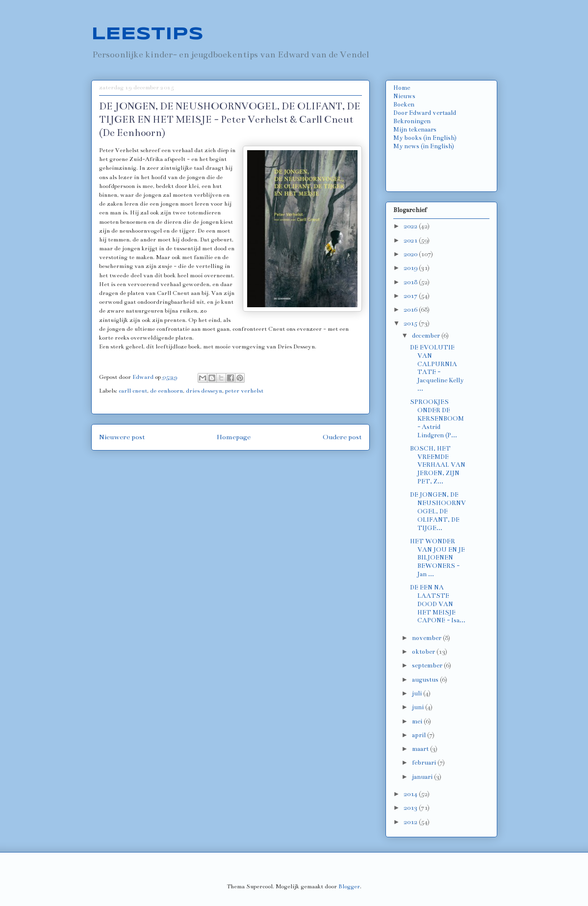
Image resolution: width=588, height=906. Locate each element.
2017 (411, 296)
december (427, 336)
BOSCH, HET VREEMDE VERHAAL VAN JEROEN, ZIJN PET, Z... (438, 465)
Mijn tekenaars (415, 130)
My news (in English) (424, 146)
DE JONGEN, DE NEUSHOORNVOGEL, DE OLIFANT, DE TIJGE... (438, 511)
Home (402, 88)
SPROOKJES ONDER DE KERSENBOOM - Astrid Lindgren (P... (437, 418)
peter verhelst (244, 391)
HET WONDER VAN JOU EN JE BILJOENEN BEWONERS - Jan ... (437, 558)
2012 (411, 822)
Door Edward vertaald (425, 113)
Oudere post (342, 437)
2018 (411, 282)
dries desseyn (204, 391)
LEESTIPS (147, 34)
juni (419, 707)
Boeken (404, 105)
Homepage (234, 437)
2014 (411, 794)
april (420, 735)
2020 (411, 254)
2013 (411, 808)
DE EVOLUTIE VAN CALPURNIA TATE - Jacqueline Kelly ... (437, 368)
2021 (411, 240)
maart (421, 749)
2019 (411, 268)
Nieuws (404, 96)
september (428, 666)
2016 (411, 310)
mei (418, 721)
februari (425, 763)
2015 (411, 323)
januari (423, 777)
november (427, 638)
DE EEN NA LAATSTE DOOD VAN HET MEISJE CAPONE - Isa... (438, 604)
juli (418, 693)
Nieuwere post (122, 437)
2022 (411, 226)
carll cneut (133, 391)
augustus (426, 680)
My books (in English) (425, 138)
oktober (424, 652)
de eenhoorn (166, 391)
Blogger (349, 886)
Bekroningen (412, 121)
